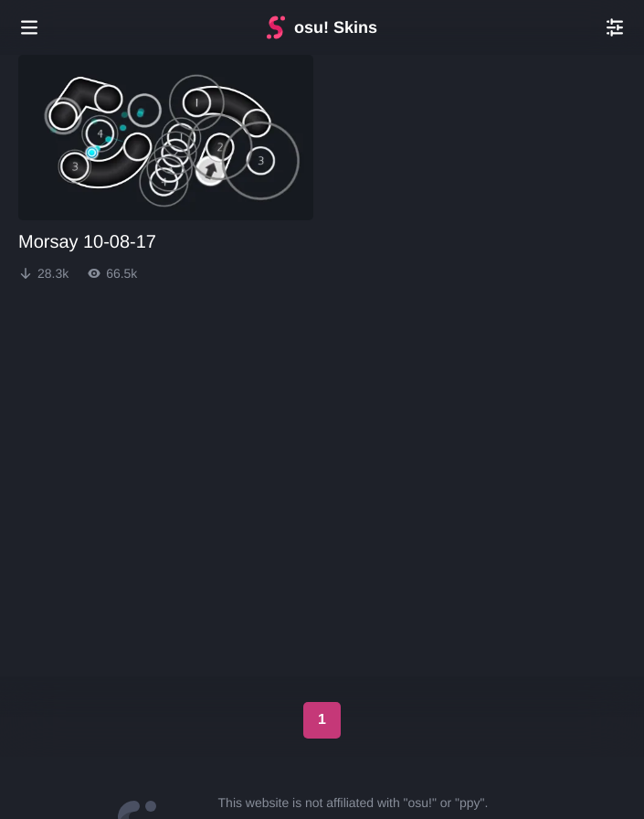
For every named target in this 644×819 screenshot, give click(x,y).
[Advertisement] (322, 356)
